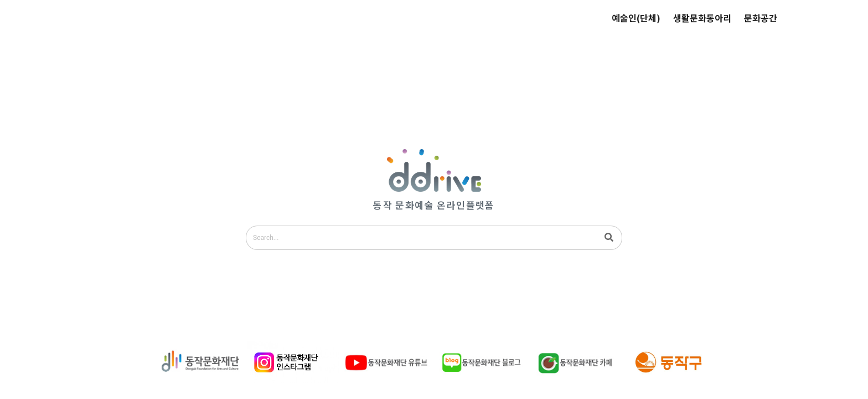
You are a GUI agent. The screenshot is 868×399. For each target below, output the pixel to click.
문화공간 (761, 18)
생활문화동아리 (702, 18)
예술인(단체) (636, 18)
